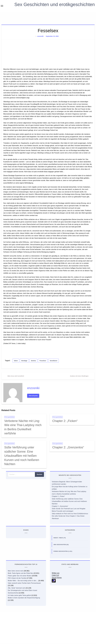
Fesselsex (43, 361)
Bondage (24, 361)
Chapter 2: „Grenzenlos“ (68, 447)
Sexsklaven (53, 361)
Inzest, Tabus (58, 538)
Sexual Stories (57, 578)
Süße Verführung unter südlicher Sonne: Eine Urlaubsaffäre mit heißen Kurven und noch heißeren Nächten (22, 456)
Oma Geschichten (60, 545)
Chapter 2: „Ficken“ (65, 421)
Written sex (56, 573)
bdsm (16, 361)
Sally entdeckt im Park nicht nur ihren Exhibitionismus (70, 514)
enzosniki (40, 36)
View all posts (33, 396)
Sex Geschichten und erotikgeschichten (55, 4)
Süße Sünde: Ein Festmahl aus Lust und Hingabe (68, 509)
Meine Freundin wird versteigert (62, 511)
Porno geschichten (9, 417)
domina (33, 361)
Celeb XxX (55, 575)
